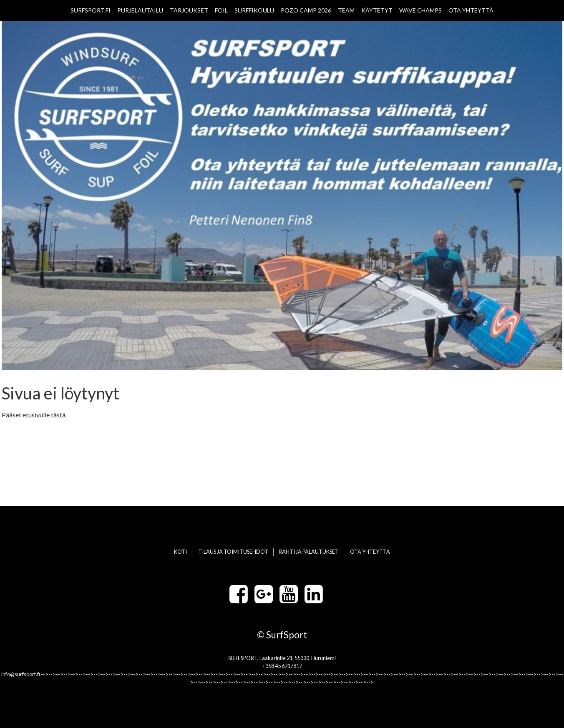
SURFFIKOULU (254, 10)
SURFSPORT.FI (91, 10)
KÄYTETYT (377, 10)
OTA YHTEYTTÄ (471, 10)
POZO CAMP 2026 (306, 10)
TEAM (346, 10)
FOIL (221, 10)
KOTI (180, 552)
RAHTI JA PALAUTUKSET (309, 552)
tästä (58, 415)
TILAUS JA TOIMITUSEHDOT (233, 552)
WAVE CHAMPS (420, 10)
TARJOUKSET (189, 10)
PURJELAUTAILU (140, 10)
